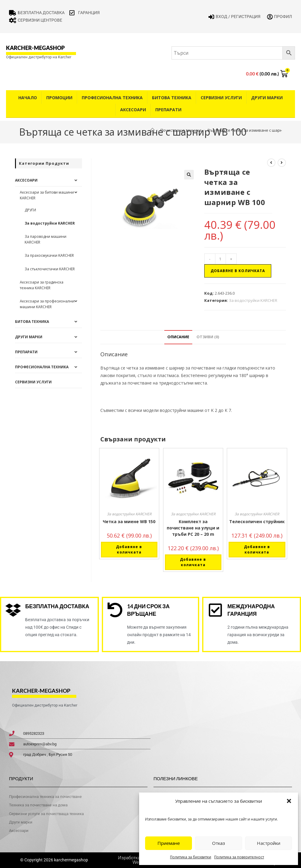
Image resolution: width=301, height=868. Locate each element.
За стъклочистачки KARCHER (50, 269)
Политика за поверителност (239, 857)
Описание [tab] (178, 337)
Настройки (269, 843)
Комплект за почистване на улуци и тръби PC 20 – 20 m (193, 528)
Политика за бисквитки (191, 857)
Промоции (59, 98)
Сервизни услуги (221, 98)
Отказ (219, 843)
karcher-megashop (35, 48)
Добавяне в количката (238, 271)
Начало (28, 98)
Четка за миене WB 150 (129, 521)
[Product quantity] (220, 259)
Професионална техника (112, 98)
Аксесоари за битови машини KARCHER (47, 195)
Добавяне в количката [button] (129, 549)
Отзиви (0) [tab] (208, 337)
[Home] (152, 130)
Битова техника (172, 98)
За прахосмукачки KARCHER (49, 255)
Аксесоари (133, 110)
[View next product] (282, 163)
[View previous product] (271, 163)
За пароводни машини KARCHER (46, 239)
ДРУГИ (30, 210)
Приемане (169, 843)
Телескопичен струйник (257, 521)
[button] (289, 801)
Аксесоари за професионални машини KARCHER (47, 304)
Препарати (168, 110)
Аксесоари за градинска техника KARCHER (42, 285)
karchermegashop (71, 860)
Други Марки (267, 98)
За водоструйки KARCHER (253, 300)
